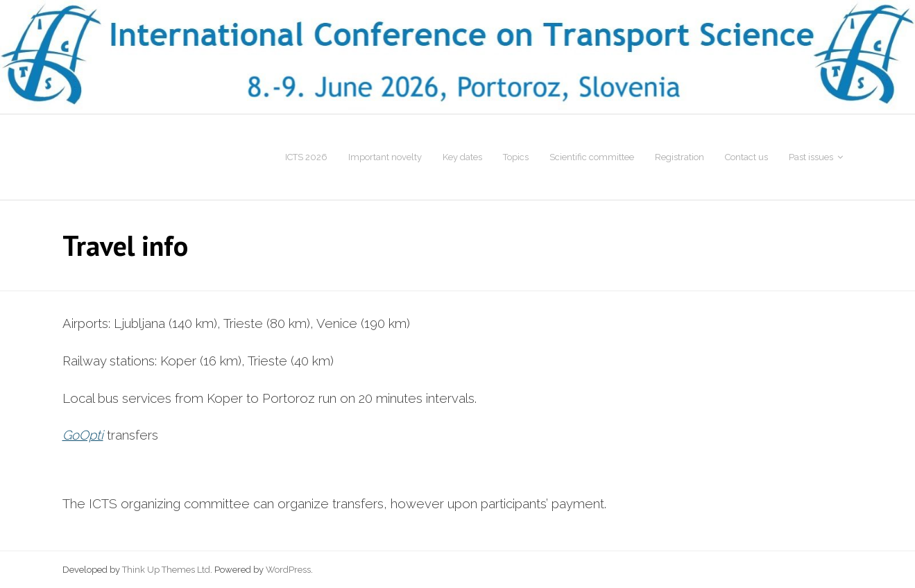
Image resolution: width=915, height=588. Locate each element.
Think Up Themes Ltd (166, 570)
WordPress (288, 570)
